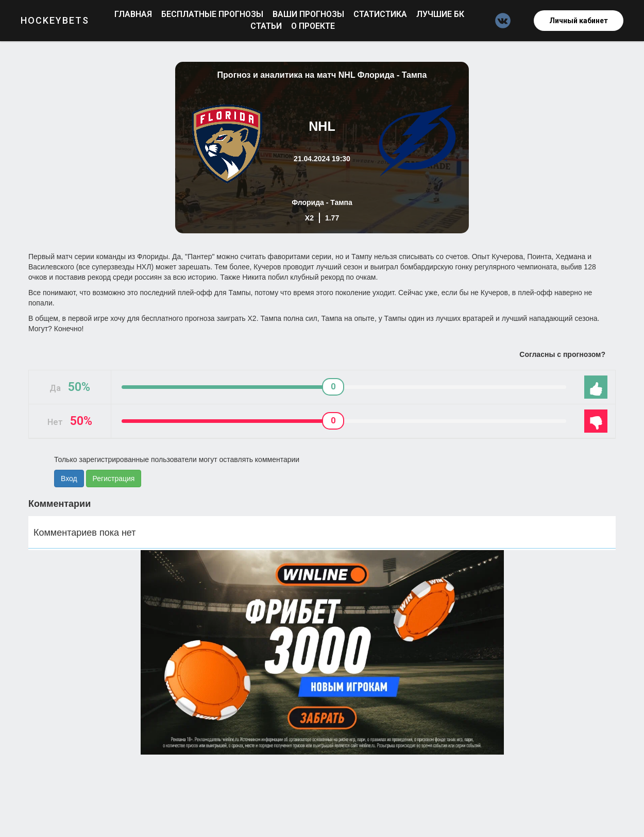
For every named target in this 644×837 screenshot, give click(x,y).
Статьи (267, 26)
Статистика (381, 14)
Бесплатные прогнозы (213, 14)
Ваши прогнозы (309, 14)
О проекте (313, 26)
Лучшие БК (440, 14)
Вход (69, 479)
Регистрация (114, 479)
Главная (134, 14)
